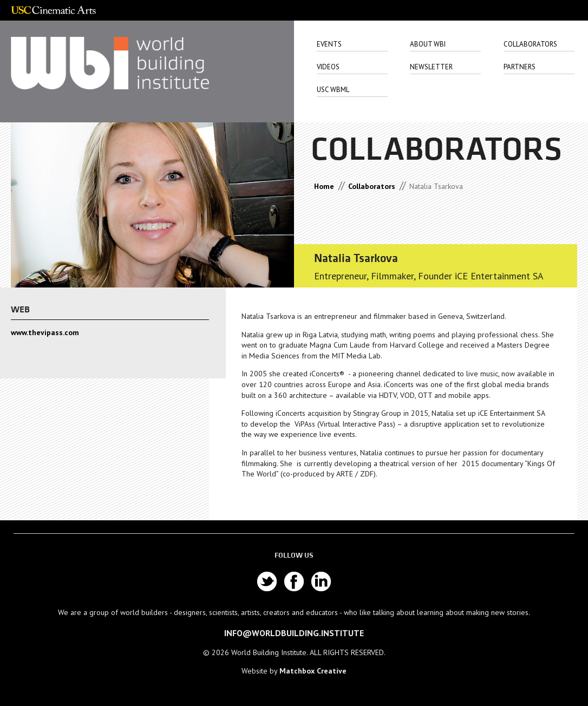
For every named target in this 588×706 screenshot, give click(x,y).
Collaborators (530, 44)
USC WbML (333, 90)
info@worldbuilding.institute (294, 633)
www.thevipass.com (45, 332)
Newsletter (431, 67)
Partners (520, 67)
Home (324, 186)
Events (329, 44)
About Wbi (428, 44)
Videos (328, 67)
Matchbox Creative (313, 671)
